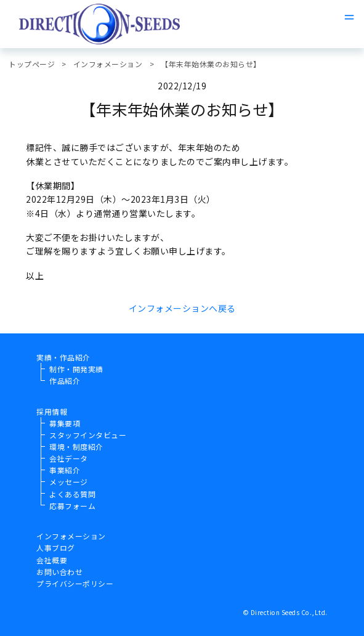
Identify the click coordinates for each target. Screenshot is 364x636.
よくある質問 (72, 494)
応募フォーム (72, 506)
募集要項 (65, 423)
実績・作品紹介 (63, 357)
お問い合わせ (59, 572)
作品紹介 (65, 381)
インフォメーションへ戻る (182, 308)
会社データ (69, 458)
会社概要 (52, 560)
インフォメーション (71, 536)
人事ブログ (56, 548)
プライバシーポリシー (75, 583)
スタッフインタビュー (88, 435)
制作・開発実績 (76, 369)
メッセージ (69, 482)
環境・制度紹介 (76, 446)
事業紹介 (65, 470)
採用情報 (52, 411)
